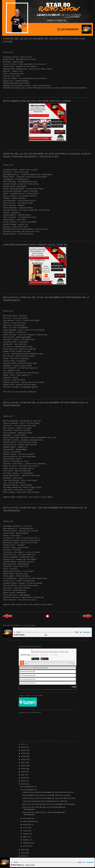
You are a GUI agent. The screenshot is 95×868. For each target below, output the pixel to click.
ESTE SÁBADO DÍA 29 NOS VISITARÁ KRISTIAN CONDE (37, 101)
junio (26, 831)
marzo (27, 840)
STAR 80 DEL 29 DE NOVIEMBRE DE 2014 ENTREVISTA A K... (49, 792)
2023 (24, 757)
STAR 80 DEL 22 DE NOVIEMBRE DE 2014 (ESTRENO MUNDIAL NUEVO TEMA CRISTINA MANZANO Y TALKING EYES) (47, 155)
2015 (23, 781)
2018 (23, 772)
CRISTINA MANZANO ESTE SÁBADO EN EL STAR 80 (35, 245)
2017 (23, 775)
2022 (24, 760)
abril (26, 837)
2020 (24, 766)
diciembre (28, 787)
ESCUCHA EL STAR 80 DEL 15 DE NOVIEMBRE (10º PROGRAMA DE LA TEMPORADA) (46, 299)
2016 (23, 778)
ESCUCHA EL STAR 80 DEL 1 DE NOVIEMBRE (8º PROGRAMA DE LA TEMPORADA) (45, 509)
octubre (28, 819)
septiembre (29, 822)
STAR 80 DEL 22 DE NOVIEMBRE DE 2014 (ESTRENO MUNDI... (49, 798)
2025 (24, 750)
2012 (23, 853)
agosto (27, 825)
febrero (27, 843)
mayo (26, 834)
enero (26, 846)
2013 (23, 850)
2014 (23, 784)
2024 (24, 753)
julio (26, 828)
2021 (23, 763)
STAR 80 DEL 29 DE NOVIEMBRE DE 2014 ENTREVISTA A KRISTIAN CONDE (44, 40)
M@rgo (6, 497)
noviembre (29, 790)
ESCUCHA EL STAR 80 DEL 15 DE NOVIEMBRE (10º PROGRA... (49, 804)
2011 (23, 856)
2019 (23, 769)
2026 (24, 747)
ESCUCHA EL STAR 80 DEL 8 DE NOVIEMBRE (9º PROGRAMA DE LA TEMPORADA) (45, 404)
